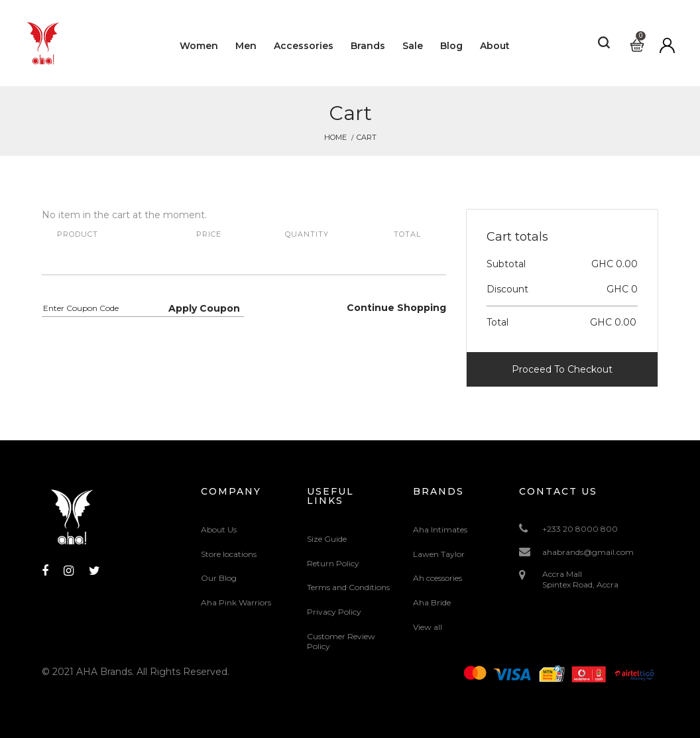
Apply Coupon (204, 308)
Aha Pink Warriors (236, 602)
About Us (219, 529)
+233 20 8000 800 (580, 529)
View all (428, 627)
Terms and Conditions (348, 587)
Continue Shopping (396, 308)
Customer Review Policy (341, 642)
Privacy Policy (334, 612)
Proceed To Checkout (562, 369)
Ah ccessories (437, 578)
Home (335, 137)
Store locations (229, 554)
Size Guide (327, 539)
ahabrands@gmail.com (588, 552)
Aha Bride (432, 602)
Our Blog (219, 578)
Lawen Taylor (439, 554)
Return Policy (333, 563)
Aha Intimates (440, 529)
